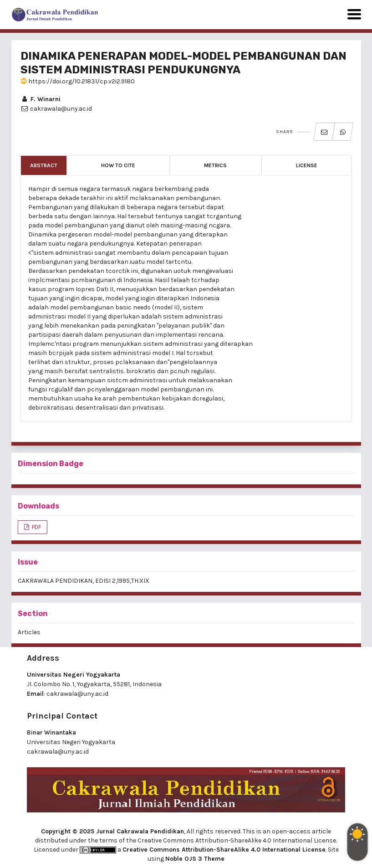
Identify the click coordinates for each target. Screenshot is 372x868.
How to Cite (118, 165)
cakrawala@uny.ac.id (77, 694)
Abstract (44, 165)
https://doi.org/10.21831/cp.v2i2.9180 (78, 81)
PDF (36, 527)
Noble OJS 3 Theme (195, 859)
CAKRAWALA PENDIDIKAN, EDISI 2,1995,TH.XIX (84, 581)
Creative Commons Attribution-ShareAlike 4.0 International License (224, 850)
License (307, 165)
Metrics (215, 165)
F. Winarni (41, 99)
